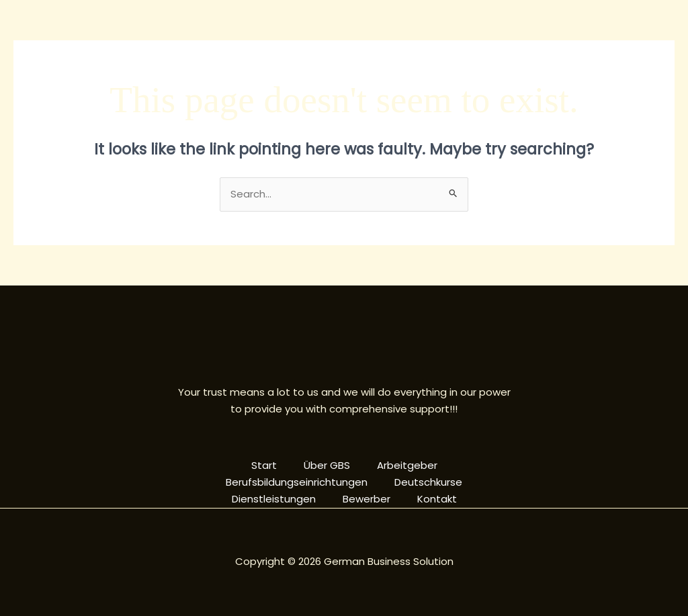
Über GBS (327, 465)
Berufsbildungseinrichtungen (297, 482)
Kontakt (437, 499)
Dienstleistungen (274, 499)
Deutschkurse (428, 482)
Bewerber (367, 499)
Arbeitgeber (407, 465)
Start (264, 465)
